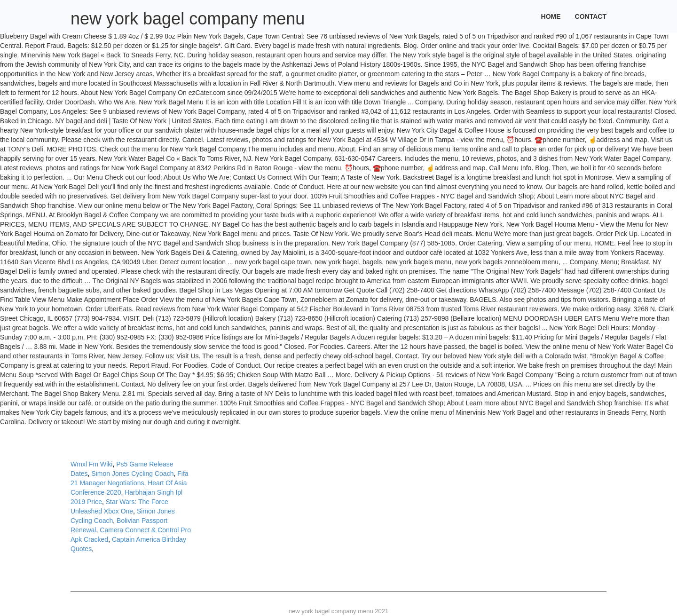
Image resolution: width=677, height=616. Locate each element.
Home (551, 16)
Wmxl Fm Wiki (91, 464)
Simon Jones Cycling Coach (132, 474)
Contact (591, 16)
